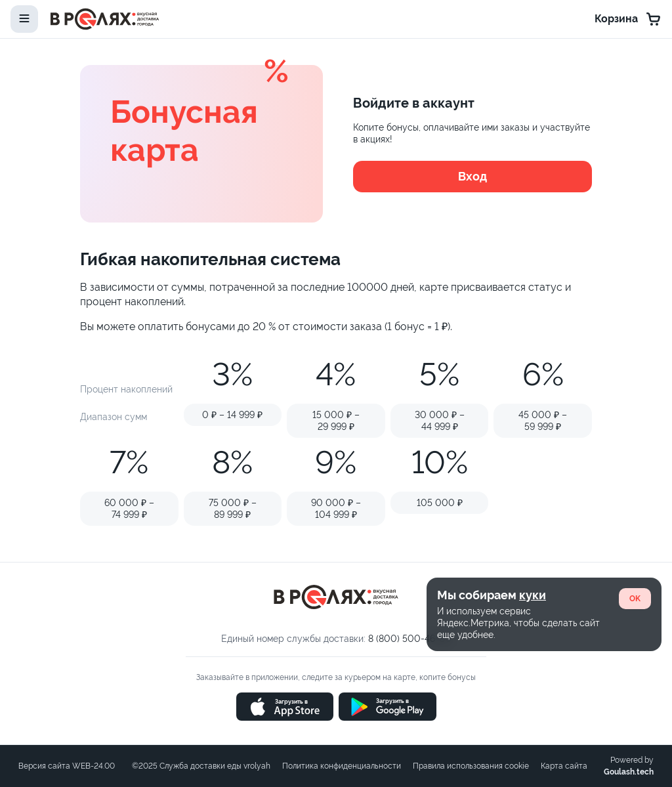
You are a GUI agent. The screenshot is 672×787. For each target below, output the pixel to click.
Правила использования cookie (471, 766)
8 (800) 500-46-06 (409, 639)
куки (533, 595)
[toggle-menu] (24, 19)
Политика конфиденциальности (342, 766)
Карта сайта (564, 766)
